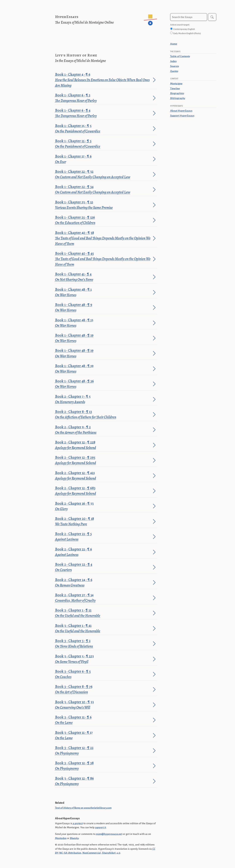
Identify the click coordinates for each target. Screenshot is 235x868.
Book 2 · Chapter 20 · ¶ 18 (103, 522)
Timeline (175, 88)
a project (78, 823)
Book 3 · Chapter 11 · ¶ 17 (103, 735)
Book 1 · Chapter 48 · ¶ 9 (103, 308)
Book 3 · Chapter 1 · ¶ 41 (103, 629)
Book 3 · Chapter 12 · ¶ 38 (103, 766)
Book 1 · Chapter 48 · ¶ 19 (103, 338)
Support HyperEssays (182, 116)
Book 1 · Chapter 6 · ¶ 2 (103, 98)
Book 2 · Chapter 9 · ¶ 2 (103, 430)
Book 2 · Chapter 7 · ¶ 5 (103, 399)
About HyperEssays (181, 111)
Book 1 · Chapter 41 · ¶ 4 (103, 277)
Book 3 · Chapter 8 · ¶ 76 (103, 690)
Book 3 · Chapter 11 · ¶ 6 (103, 720)
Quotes (174, 71)
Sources (175, 66)
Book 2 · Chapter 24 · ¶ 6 (103, 583)
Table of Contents (180, 56)
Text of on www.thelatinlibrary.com (83, 808)
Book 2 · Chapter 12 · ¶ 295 (103, 460)
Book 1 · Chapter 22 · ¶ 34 (103, 190)
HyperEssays (67, 17)
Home (174, 44)
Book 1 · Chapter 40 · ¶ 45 (103, 259)
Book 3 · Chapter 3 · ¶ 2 (103, 644)
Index (173, 61)
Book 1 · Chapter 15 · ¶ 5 (103, 129)
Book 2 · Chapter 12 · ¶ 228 (103, 445)
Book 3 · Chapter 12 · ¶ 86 (103, 781)
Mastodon (61, 838)
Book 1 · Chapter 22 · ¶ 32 (103, 174)
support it (101, 827)
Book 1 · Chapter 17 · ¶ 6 (103, 159)
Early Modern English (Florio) (187, 33)
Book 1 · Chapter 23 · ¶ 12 (103, 205)
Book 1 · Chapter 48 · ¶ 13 (103, 323)
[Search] (212, 17)
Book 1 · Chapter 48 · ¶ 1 (103, 292)
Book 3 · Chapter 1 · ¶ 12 (103, 613)
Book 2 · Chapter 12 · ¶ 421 (103, 476)
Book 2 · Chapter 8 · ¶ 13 (103, 415)
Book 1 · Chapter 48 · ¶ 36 (103, 384)
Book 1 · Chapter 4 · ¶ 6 (103, 80)
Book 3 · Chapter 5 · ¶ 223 (103, 659)
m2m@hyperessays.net (109, 834)
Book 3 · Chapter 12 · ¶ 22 (103, 751)
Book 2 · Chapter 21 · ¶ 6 (103, 552)
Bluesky (74, 838)
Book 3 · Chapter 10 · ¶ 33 (103, 705)
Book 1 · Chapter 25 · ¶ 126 (103, 220)
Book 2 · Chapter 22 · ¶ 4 (103, 567)
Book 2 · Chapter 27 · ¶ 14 (103, 598)
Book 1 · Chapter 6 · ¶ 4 (103, 113)
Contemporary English (184, 29)
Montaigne (176, 84)
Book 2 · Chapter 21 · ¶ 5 (103, 537)
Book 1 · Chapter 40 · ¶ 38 (103, 238)
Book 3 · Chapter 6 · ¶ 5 (103, 674)
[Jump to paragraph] (154, 80)
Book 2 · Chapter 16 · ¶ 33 (103, 506)
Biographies (177, 93)
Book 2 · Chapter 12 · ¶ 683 (103, 491)
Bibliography (178, 98)
